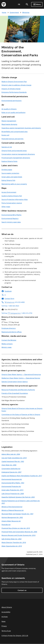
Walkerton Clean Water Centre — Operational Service (21, 378)
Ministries (26, 12)
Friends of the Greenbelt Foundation (15, 393)
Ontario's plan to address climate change (16, 85)
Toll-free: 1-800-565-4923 (10, 306)
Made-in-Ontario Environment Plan (14, 82)
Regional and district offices (12, 332)
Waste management (9, 121)
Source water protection (10, 173)
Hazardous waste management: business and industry (21, 128)
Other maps (6, 207)
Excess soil (5, 135)
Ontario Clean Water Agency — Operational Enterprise (21, 374)
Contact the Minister (9, 340)
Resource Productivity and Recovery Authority (18, 390)
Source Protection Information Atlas (15, 199)
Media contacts (7, 344)
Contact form (8, 299)
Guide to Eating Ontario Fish (12, 196)
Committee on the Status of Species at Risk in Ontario (21, 415)
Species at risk (7, 147)
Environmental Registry (10, 218)
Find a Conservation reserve (12, 203)
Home (4, 12)
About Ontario (7, 607)
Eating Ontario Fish (8, 180)
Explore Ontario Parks (9, 161)
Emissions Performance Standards (14, 92)
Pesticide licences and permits (12, 139)
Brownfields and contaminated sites (15, 132)
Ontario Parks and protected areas (14, 151)
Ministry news (7, 347)
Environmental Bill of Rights (11, 215)
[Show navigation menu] (37, 4)
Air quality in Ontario (9, 109)
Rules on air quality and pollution (13, 112)
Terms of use (6, 631)
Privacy (4, 626)
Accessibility (6, 612)
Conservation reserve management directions (18, 154)
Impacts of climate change (11, 89)
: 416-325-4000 (13, 302)
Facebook (7, 291)
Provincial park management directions (16, 158)
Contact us (22, 590)
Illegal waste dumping (9, 124)
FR (19, 4)
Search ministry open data (11, 222)
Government (14, 12)
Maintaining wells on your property (14, 184)
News (4, 621)
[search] (27, 4)
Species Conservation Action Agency (15, 382)
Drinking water (7, 170)
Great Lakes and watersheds (12, 177)
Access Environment (9, 192)
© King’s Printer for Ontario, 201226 (15, 635)
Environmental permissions (12, 101)
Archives (5, 617)
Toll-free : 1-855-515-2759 (17, 313)
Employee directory (9, 328)
